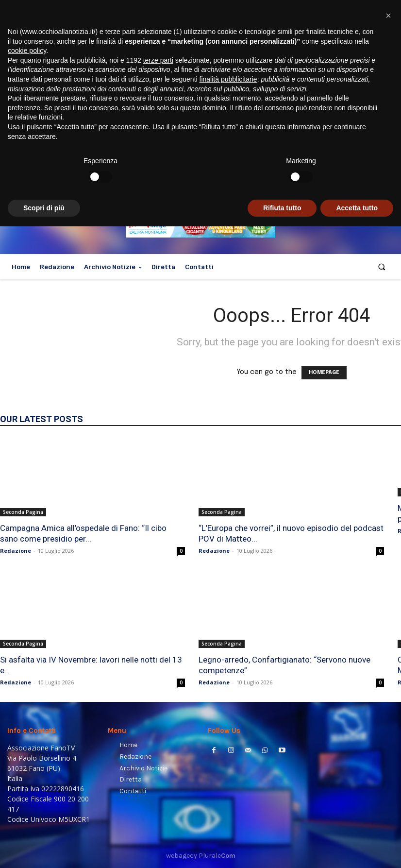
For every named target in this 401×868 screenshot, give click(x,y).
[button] (382, 267)
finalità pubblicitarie (228, 721)
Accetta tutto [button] (357, 849)
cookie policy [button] (27, 692)
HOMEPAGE (324, 373)
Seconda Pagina (23, 512)
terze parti (158, 701)
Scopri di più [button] (44, 849)
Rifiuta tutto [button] (282, 849)
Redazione (16, 551)
